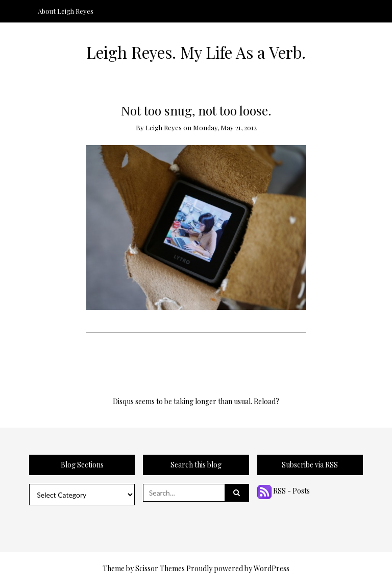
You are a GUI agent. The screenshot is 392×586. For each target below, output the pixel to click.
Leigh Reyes (164, 127)
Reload (265, 401)
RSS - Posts (284, 491)
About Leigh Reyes (66, 11)
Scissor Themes (160, 568)
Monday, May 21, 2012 (225, 127)
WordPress (272, 568)
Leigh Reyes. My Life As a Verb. (196, 52)
